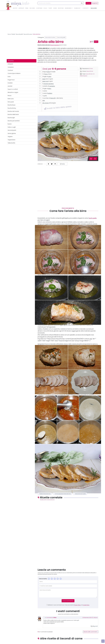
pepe (44, 79)
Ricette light (11, 118)
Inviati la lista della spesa (58, 108)
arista (48, 72)
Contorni (39, 8)
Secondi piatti (19, 34)
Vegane (10, 137)
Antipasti (21, 8)
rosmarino (52, 86)
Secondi (32, 8)
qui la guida (93, 218)
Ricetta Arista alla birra (45, 494)
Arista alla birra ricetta (80, 494)
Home (9, 34)
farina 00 (53, 98)
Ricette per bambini (14, 121)
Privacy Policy (77, 605)
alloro (50, 89)
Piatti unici (11, 99)
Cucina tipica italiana (14, 73)
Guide (55, 8)
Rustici (10, 124)
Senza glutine (12, 133)
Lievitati (10, 86)
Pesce (10, 96)
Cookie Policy (86, 605)
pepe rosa (45, 81)
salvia (50, 77)
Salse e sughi (12, 127)
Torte (50, 8)
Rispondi (94, 626)
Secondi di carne (28, 34)
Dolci (45, 8)
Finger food (11, 80)
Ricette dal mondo (13, 111)
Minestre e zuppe (13, 92)
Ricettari (61, 8)
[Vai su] (103, 641)
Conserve (11, 67)
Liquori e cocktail (13, 89)
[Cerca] (59, 3)
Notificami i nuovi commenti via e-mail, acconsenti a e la (69, 605)
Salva (62, 164)
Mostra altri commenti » (91, 632)
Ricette (15, 8)
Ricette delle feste (13, 114)
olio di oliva (45, 103)
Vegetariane (11, 140)
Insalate (10, 83)
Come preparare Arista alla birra (63, 494)
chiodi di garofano (49, 84)
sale (44, 101)
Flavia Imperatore (55, 45)
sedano (50, 93)
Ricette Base (12, 105)
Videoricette (11, 143)
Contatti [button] (85, 8)
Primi (27, 8)
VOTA (96, 42)
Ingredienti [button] (68, 8)
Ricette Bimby (12, 108)
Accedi (88, 3)
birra (46, 74)
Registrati (95, 3)
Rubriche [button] (77, 8)
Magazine (94, 8)
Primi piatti (11, 102)
